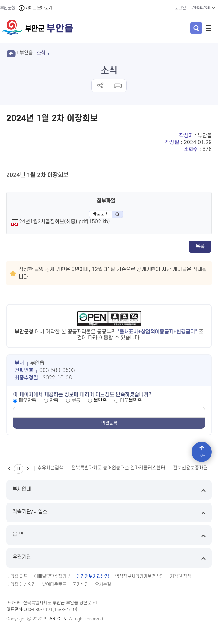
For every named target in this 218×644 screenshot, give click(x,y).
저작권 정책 (181, 576)
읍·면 (109, 535)
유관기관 (109, 558)
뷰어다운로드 (54, 585)
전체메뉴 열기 (209, 28)
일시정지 (19, 469)
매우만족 (27, 401)
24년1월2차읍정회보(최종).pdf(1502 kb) (65, 222)
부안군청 (7, 8)
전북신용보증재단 (190, 468)
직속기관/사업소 (109, 512)
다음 (28, 469)
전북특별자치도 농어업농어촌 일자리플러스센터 (118, 468)
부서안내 (109, 490)
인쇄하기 (117, 86)
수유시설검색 (50, 468)
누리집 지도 (17, 576)
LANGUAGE (203, 8)
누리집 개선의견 (21, 585)
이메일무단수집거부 (52, 576)
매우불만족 (131, 401)
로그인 (180, 8)
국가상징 (81, 585)
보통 (76, 401)
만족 (54, 401)
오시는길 (103, 585)
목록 (200, 247)
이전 (9, 469)
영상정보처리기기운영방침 (139, 576)
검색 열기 (196, 28)
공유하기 (100, 86)
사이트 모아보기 (35, 8)
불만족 (100, 401)
